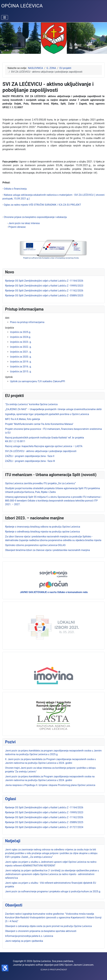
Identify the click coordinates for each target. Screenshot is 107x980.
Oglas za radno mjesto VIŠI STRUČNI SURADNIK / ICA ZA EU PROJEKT (42, 205)
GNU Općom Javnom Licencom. (77, 965)
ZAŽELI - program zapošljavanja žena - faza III (30, 461)
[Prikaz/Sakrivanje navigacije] (5, 17)
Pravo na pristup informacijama (27, 322)
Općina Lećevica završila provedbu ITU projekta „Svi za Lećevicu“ (40, 483)
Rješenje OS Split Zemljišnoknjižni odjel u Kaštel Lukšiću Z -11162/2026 (44, 817)
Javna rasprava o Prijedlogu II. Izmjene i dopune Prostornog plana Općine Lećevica (50, 785)
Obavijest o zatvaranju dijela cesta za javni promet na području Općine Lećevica (48, 926)
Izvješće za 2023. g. (21, 342)
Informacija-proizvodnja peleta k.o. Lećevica (29, 936)
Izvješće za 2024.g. (20, 337)
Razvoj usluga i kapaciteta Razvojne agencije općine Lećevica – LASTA (44, 446)
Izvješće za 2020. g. (21, 357)
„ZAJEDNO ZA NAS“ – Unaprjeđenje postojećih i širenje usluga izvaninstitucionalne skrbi (53, 409)
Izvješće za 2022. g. (21, 347)
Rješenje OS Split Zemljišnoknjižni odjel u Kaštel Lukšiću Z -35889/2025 (44, 822)
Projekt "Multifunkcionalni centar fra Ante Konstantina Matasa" (39, 424)
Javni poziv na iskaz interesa (24, 223)
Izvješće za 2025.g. (20, 332)
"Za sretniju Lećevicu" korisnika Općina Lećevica (31, 404)
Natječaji (13, 841)
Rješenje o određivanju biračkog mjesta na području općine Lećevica (42, 532)
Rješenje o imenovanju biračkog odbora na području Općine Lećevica (43, 527)
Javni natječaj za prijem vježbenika (24, 941)
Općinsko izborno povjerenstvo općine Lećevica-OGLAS (35, 545)
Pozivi (10, 742)
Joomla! (17, 965)
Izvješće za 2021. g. (21, 352)
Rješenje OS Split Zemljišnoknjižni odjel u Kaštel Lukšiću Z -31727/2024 (44, 827)
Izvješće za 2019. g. (21, 362)
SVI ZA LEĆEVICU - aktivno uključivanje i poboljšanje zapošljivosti (41, 451)
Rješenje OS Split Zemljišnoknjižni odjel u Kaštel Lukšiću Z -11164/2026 (44, 807)
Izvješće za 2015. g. (21, 371)
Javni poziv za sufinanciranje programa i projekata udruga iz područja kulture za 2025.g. (53, 891)
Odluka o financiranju (15, 189)
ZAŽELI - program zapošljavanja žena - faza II (30, 456)
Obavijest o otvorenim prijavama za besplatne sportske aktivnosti (41, 931)
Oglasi (11, 799)
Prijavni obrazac (17, 227)
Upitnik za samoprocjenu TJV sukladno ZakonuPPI (38, 381)
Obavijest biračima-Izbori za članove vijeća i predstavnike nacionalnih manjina (47, 550)
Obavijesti (14, 905)
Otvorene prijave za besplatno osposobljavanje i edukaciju (35, 217)
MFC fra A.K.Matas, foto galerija (23, 419)
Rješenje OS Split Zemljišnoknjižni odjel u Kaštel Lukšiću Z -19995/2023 (44, 812)
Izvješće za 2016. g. (21, 367)
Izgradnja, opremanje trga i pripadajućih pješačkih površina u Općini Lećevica (47, 414)
